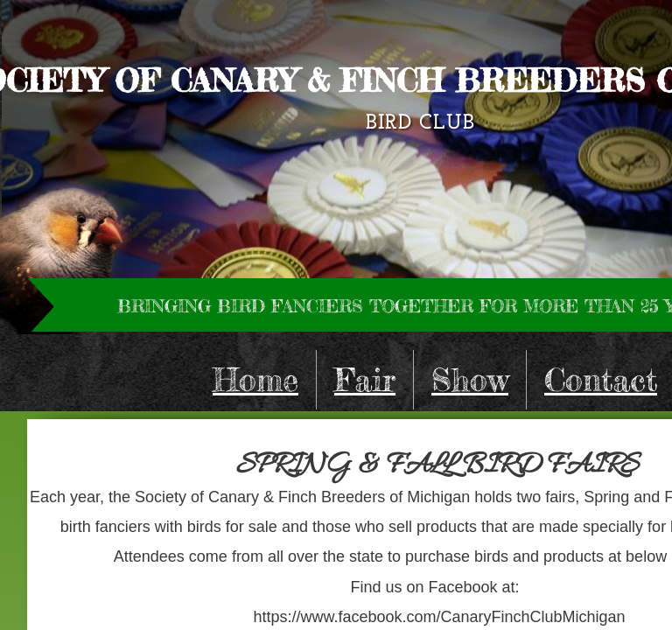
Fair (365, 380)
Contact (601, 380)
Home (255, 380)
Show (470, 380)
